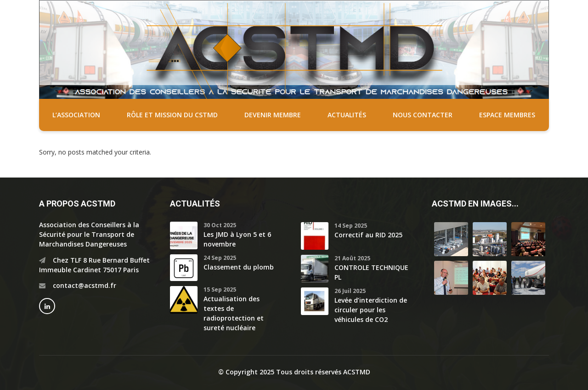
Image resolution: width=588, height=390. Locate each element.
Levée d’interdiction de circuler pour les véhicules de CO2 (371, 310)
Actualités (347, 115)
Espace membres (507, 115)
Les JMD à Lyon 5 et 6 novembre (237, 239)
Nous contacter (423, 115)
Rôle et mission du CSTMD (172, 115)
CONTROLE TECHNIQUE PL (371, 272)
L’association (76, 115)
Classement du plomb (239, 267)
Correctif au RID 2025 (368, 235)
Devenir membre (273, 115)
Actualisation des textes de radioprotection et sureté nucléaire (234, 313)
